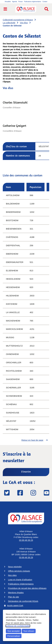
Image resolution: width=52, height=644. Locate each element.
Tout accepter (14, 631)
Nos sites (12, 575)
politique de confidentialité (18, 626)
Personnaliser (14, 636)
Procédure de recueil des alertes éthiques (27, 588)
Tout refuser (29, 631)
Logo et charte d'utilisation (20, 580)
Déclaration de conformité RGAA (23, 601)
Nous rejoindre (15, 567)
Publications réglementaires (21, 584)
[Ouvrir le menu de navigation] (5, 9)
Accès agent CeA (15, 605)
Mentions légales (16, 593)
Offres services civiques (19, 571)
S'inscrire (26, 472)
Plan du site (13, 597)
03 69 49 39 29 (26, 540)
